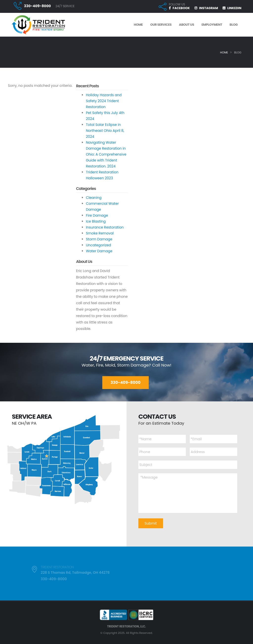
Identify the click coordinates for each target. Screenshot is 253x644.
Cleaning (94, 198)
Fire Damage (97, 215)
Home (224, 52)
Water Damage (99, 251)
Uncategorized (99, 245)
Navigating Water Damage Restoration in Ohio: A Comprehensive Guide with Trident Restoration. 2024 (106, 154)
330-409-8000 (37, 6)
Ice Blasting (96, 221)
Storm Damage (99, 239)
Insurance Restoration (105, 227)
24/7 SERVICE (65, 6)
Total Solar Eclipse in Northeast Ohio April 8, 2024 (105, 131)
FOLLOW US (177, 4)
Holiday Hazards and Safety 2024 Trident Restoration (104, 101)
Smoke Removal (100, 233)
